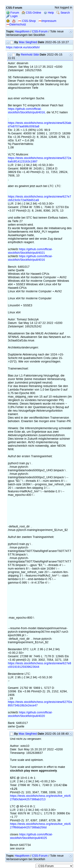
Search (63, 13)
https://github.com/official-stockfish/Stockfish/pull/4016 (30, 258)
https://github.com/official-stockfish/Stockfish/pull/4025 (31, 836)
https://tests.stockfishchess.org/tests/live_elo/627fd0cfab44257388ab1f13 (40, 798)
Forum (13, 13)
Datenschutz (16, 24)
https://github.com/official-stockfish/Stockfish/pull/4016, (27, 111)
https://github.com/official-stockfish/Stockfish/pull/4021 (30, 251)
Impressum (47, 21)
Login (12, 16)
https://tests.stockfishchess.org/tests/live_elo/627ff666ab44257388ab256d (40, 826)
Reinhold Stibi (30, 55)
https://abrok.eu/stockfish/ (23, 47)
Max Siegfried (28, 42)
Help (49, 13)
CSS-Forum (40, 31)
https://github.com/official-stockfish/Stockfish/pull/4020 (30, 714)
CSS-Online (31, 13)
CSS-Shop (27, 21)
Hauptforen (22, 31)
